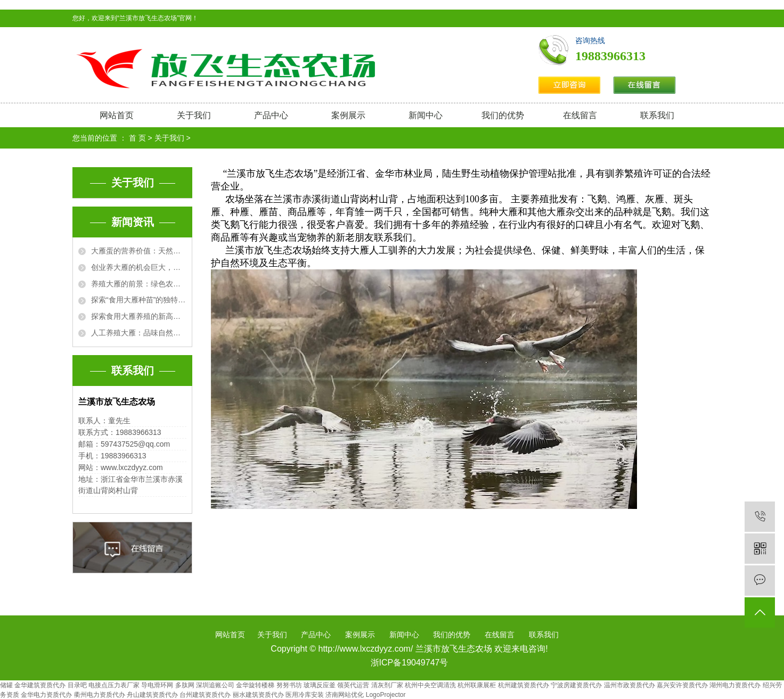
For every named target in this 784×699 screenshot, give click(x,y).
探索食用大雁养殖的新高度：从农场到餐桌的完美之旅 (139, 316)
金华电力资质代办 (46, 695)
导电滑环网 (157, 685)
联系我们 (657, 115)
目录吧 (77, 685)
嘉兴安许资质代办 (682, 685)
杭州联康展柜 (477, 685)
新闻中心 (426, 115)
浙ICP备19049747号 (410, 663)
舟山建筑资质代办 (152, 695)
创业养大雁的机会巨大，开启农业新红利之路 (139, 267)
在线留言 (580, 115)
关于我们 (194, 115)
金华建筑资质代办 (40, 685)
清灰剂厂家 (387, 685)
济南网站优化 (345, 695)
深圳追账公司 (215, 685)
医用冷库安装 (305, 695)
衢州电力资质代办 (100, 695)
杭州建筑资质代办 (524, 685)
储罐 (6, 685)
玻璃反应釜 (320, 685)
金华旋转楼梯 (255, 685)
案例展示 (348, 115)
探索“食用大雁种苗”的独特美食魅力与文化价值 (139, 300)
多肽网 (185, 685)
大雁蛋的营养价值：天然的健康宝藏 (139, 251)
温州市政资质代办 (630, 685)
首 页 (137, 138)
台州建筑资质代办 (205, 695)
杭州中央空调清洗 (430, 685)
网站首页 (117, 115)
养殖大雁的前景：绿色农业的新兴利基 (139, 284)
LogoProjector (386, 695)
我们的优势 (503, 115)
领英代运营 (353, 685)
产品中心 (271, 115)
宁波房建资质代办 (576, 685)
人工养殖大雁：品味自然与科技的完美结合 (139, 333)
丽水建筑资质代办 (258, 695)
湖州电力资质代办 (735, 685)
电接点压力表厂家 (114, 685)
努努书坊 (289, 685)
